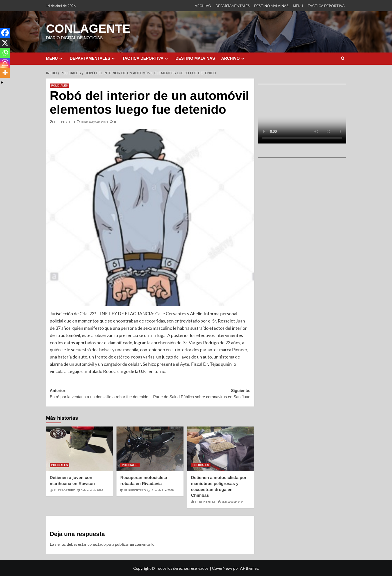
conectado (97, 544)
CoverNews (222, 568)
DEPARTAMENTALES (233, 6)
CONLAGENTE (88, 28)
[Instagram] (5, 63)
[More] (5, 73)
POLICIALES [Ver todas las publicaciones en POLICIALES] (59, 85)
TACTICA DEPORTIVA (326, 6)
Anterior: (100, 394)
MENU (298, 6)
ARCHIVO (203, 6)
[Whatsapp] (5, 53)
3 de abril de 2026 (92, 490)
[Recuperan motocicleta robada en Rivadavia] (150, 448)
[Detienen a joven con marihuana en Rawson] (79, 448)
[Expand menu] (61, 58)
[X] (5, 43)
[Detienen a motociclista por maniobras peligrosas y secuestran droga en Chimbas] (221, 448)
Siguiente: (200, 394)
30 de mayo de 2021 (94, 122)
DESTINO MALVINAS (271, 6)
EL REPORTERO (64, 122)
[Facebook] (5, 33)
